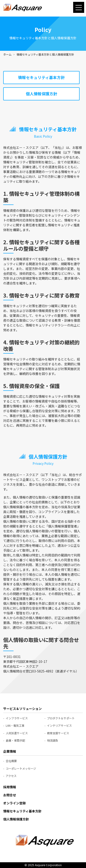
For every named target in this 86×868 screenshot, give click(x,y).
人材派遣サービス (17, 733)
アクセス (11, 776)
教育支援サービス (58, 733)
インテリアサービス (59, 726)
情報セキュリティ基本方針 (41, 77)
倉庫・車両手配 (15, 740)
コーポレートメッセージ (21, 769)
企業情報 (10, 751)
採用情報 (10, 787)
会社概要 (11, 761)
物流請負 (53, 740)
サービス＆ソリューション (22, 709)
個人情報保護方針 (42, 94)
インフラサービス (17, 718)
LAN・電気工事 (15, 726)
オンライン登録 (14, 803)
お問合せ (10, 795)
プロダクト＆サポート (61, 718)
